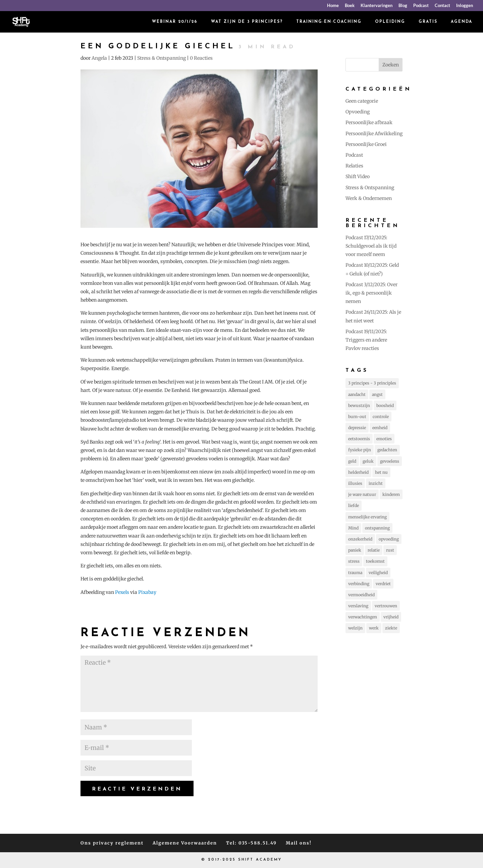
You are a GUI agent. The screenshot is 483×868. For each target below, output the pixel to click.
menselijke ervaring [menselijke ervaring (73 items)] (367, 517)
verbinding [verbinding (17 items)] (359, 584)
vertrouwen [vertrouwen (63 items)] (386, 606)
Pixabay (147, 592)
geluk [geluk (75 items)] (368, 461)
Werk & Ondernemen (369, 198)
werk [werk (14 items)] (374, 628)
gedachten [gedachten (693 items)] (387, 450)
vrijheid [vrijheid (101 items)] (391, 617)
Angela (99, 58)
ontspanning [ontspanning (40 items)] (377, 528)
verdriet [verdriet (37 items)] (383, 584)
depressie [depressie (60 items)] (357, 428)
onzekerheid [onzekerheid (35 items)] (360, 539)
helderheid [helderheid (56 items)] (358, 472)
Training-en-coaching (329, 22)
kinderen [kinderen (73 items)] (391, 494)
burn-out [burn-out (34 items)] (357, 417)
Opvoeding (358, 112)
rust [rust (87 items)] (390, 550)
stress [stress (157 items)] (354, 561)
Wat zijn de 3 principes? (247, 22)
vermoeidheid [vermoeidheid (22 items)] (361, 595)
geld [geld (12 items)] (352, 461)
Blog (403, 6)
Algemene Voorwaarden (185, 843)
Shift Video (358, 176)
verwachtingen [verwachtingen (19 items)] (363, 617)
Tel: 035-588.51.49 (251, 843)
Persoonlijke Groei (366, 144)
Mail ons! (299, 843)
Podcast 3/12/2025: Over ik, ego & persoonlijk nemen (371, 293)
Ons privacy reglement (112, 843)
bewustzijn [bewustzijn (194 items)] (359, 405)
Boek (350, 6)
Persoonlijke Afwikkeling (374, 134)
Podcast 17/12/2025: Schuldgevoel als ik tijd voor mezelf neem (371, 246)
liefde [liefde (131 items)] (354, 505)
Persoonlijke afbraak (369, 122)
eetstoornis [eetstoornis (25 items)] (359, 439)
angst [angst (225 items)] (377, 394)
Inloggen (465, 6)
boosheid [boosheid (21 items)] (385, 405)
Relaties (354, 166)
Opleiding (390, 22)
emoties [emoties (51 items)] (384, 439)
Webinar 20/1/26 (175, 22)
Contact (442, 6)
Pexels (122, 592)
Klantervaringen (377, 6)
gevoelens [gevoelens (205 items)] (390, 461)
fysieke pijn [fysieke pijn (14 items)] (360, 450)
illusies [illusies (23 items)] (355, 483)
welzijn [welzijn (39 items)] (355, 628)
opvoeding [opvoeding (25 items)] (389, 539)
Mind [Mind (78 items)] (353, 528)
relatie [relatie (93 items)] (374, 550)
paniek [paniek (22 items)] (355, 550)
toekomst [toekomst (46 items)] (375, 561)
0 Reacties (201, 58)
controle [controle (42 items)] (381, 417)
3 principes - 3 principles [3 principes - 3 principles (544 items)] (372, 383)
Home (333, 6)
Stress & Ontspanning (162, 58)
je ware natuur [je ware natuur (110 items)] (362, 494)
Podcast (421, 6)
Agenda (462, 22)
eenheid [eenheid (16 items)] (380, 428)
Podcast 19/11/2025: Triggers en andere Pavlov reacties (366, 340)
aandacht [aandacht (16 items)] (357, 394)
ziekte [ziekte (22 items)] (391, 628)
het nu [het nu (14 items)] (381, 472)
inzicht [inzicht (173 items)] (376, 483)
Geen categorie (362, 101)
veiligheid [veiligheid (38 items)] (378, 573)
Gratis (428, 22)
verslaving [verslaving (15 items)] (358, 606)
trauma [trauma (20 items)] (355, 573)
